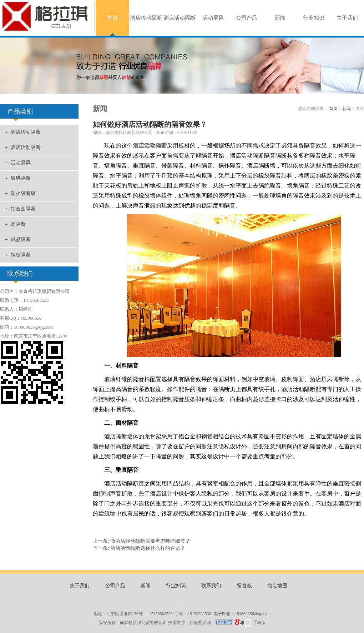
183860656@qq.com (253, 614)
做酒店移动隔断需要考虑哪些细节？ (150, 541)
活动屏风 (213, 18)
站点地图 (277, 586)
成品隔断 (21, 240)
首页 (112, 18)
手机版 (259, 623)
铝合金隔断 (23, 209)
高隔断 (18, 224)
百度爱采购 (217, 623)
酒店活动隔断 (180, 18)
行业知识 (314, 18)
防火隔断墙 (23, 193)
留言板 (244, 586)
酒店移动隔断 (146, 18)
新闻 (280, 18)
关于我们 (347, 18)
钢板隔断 (21, 255)
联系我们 (211, 586)
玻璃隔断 (21, 178)
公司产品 (247, 18)
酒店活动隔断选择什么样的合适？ (148, 548)
